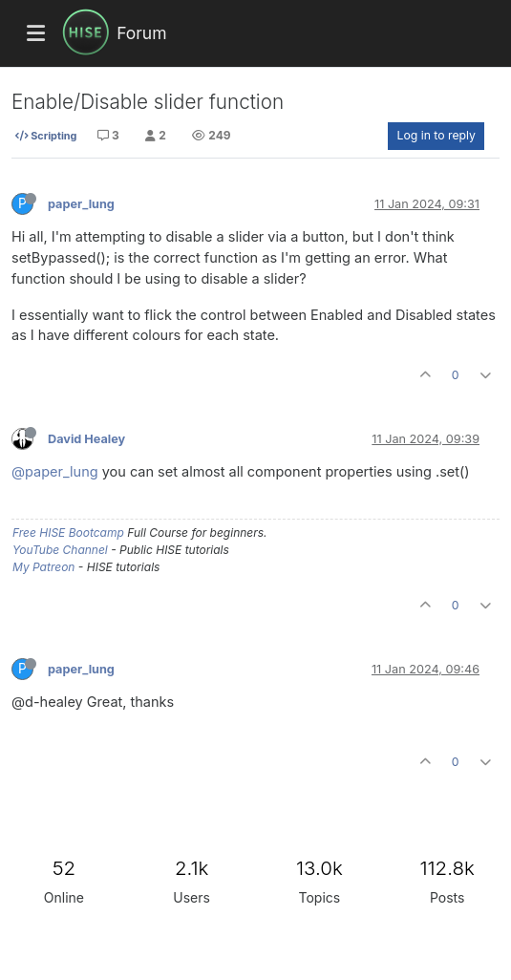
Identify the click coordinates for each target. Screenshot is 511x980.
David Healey (86, 439)
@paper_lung (55, 471)
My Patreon (43, 567)
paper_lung (81, 204)
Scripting (46, 136)
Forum (141, 33)
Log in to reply (436, 135)
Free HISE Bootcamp (68, 533)
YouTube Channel (60, 550)
